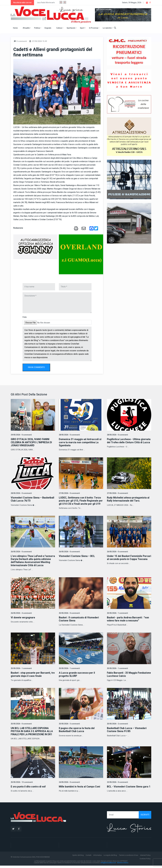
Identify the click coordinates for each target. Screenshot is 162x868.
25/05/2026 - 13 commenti (22, 785)
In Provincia (94, 28)
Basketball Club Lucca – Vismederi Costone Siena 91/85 (127, 732)
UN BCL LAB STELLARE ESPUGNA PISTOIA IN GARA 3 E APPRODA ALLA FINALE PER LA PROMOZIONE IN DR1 (33, 734)
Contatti (89, 858)
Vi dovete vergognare (23, 620)
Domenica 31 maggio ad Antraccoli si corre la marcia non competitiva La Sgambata (80, 442)
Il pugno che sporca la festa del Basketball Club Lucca (77, 732)
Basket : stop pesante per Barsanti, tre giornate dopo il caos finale (31, 677)
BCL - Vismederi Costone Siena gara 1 (129, 789)
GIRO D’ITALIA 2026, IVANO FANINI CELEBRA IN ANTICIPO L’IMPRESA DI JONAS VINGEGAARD (32, 442)
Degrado (48, 28)
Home (15, 28)
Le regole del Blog (110, 858)
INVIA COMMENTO (36, 367)
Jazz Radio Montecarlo (46, 3)
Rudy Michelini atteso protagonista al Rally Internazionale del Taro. (129, 499)
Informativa (98, 858)
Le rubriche (108, 28)
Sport (83, 28)
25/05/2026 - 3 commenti (69, 726)
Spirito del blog (78, 858)
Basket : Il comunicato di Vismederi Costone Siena (79, 622)
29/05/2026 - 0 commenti (21, 435)
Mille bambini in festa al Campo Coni (80, 789)
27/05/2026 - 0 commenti (69, 493)
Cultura (60, 28)
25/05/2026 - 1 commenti (117, 616)
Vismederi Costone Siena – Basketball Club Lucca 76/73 (33, 499)
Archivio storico (123, 865)
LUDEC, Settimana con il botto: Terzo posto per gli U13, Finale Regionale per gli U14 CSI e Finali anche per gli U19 (80, 502)
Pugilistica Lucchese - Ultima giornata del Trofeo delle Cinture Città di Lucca (129, 441)
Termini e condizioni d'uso (129, 858)
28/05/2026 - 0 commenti (69, 435)
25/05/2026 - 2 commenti (117, 726)
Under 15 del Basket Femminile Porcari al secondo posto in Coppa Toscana (127, 562)
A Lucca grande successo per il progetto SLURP (77, 677)
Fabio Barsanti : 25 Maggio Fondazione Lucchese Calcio (123, 677)
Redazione (18, 228)
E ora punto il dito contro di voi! (29, 789)
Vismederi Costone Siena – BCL (77, 559)
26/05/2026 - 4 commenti (21, 616)
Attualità (27, 28)
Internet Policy (145, 858)
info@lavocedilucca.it (108, 865)
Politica (38, 28)
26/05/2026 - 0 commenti (21, 554)
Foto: (25, 317)
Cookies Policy (145, 861)
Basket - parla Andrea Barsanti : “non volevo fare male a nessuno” (128, 622)
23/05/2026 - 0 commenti (117, 785)
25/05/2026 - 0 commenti (69, 616)
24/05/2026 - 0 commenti (69, 785)
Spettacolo (72, 28)
